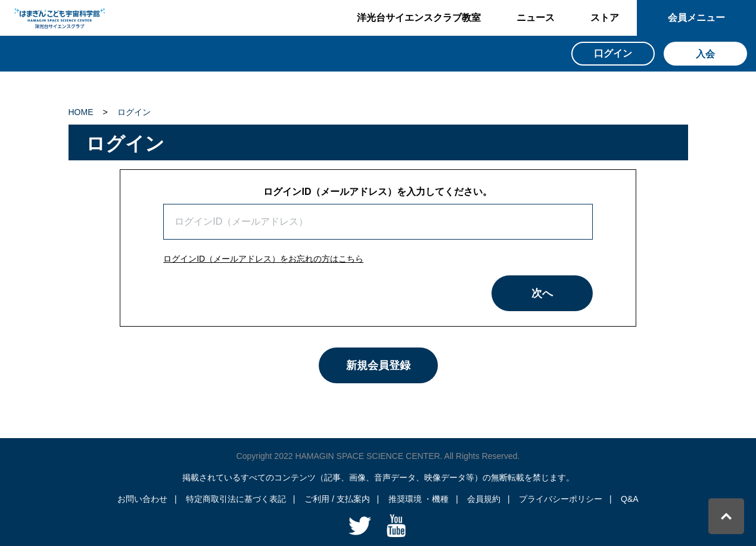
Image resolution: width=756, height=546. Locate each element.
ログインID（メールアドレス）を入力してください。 (378, 192)
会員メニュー (696, 18)
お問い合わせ (142, 499)
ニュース (536, 18)
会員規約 (484, 499)
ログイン (134, 112)
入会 (705, 54)
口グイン (613, 53)
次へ (542, 293)
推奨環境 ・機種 (419, 499)
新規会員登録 (378, 365)
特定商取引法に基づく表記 (236, 499)
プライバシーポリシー (561, 499)
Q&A (630, 499)
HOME (81, 112)
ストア (605, 18)
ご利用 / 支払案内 (337, 499)
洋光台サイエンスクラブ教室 (419, 18)
